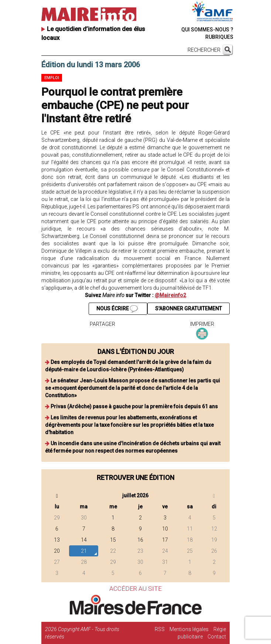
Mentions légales (189, 629)
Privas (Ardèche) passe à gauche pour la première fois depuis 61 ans (134, 406)
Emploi (52, 78)
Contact (217, 637)
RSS (160, 629)
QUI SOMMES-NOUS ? (207, 30)
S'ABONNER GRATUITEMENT (188, 309)
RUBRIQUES (219, 37)
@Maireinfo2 (170, 295)
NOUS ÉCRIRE (117, 309)
